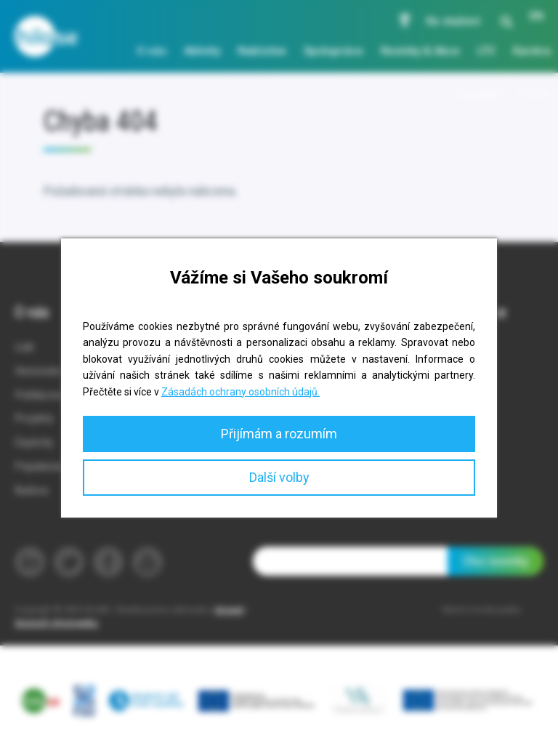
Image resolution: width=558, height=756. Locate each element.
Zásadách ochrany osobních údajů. (240, 392)
